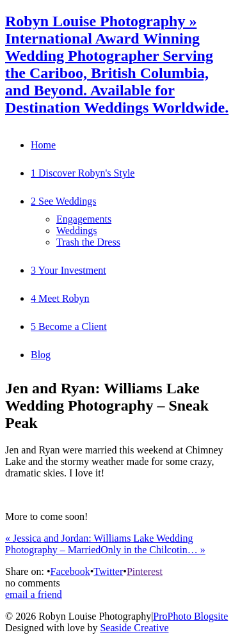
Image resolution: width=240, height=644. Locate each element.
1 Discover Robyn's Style (83, 173)
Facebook (70, 571)
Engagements (84, 219)
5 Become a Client (69, 326)
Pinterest (145, 571)
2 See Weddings (63, 201)
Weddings (77, 231)
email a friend (34, 594)
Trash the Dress (88, 242)
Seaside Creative (134, 628)
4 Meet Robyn (60, 298)
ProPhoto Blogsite (190, 616)
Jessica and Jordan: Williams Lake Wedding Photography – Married (99, 544)
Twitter (108, 571)
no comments (33, 583)
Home (43, 145)
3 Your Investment (68, 270)
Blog (41, 355)
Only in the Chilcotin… (153, 550)
